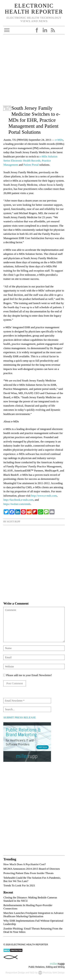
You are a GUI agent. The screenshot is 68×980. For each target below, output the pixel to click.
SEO (32, 973)
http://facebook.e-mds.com (18, 500)
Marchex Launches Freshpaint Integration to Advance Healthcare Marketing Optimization (33, 915)
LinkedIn (45, 30)
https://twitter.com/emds (17, 504)
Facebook (37, 30)
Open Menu (7, 30)
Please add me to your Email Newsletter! (28, 675)
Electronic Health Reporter (34, 9)
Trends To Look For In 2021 (19, 885)
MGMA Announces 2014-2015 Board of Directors (32, 869)
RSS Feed (53, 30)
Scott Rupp (14, 521)
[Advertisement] (34, 71)
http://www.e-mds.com (44, 496)
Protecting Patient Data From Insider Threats (28, 873)
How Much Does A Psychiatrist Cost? (24, 864)
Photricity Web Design (54, 973)
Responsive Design (15, 973)
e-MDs (59, 140)
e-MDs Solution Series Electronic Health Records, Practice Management (30, 161)
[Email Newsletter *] (27, 701)
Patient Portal (31, 165)
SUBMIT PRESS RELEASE (20, 717)
